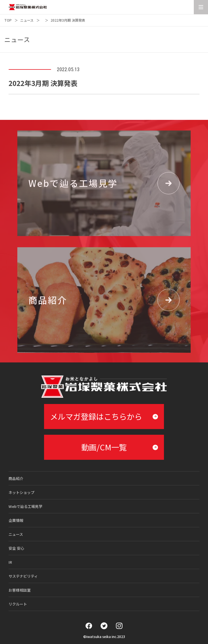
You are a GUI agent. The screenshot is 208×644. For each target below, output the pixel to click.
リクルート (18, 604)
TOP (8, 20)
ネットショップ (21, 492)
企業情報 (16, 520)
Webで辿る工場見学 (25, 506)
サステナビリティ (23, 576)
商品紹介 (16, 478)
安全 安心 (16, 548)
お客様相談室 (20, 590)
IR (10, 562)
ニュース (27, 20)
